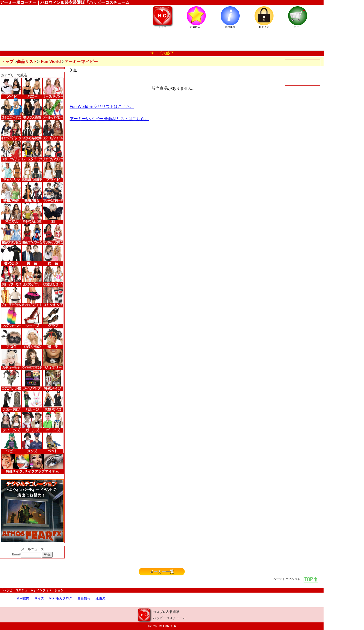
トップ (7, 62)
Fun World (51, 62)
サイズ (39, 598)
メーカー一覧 (162, 571)
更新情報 (84, 598)
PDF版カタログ (61, 598)
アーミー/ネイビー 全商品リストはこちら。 (109, 119)
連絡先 (100, 598)
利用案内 (23, 598)
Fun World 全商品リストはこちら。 (102, 107)
